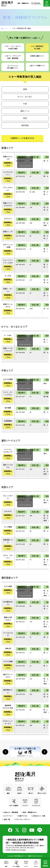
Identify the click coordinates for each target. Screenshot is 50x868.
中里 (25, 104)
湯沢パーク (25, 111)
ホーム (6, 28)
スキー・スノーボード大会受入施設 (13, 47)
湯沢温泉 (25, 125)
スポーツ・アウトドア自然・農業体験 (13, 57)
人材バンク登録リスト (37, 66)
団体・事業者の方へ (24, 3)
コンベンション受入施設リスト (13, 67)
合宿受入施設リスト (37, 56)
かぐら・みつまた (25, 97)
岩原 (25, 118)
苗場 (25, 89)
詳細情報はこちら (8, 164)
